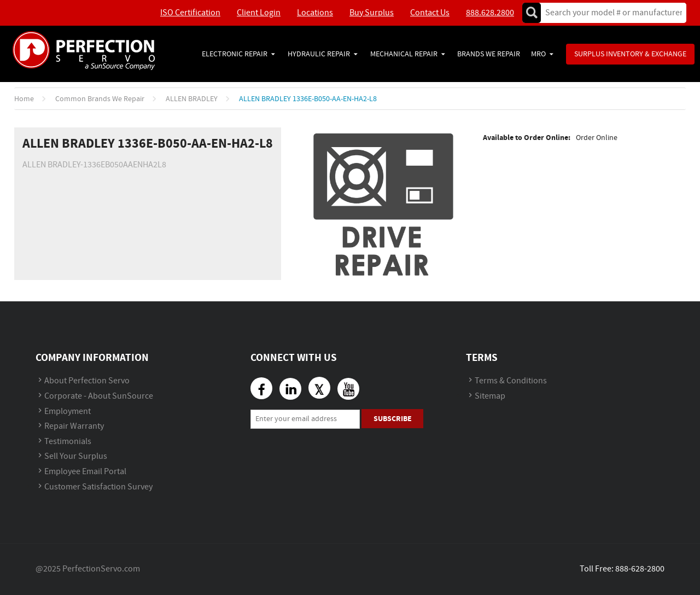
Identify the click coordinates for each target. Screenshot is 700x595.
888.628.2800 (490, 13)
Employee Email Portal (85, 472)
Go (532, 13)
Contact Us (430, 13)
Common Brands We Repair (100, 99)
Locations (315, 13)
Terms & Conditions (511, 381)
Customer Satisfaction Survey (98, 487)
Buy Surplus (372, 13)
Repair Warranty (74, 426)
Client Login (259, 13)
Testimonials (68, 442)
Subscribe (393, 419)
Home (24, 99)
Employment (68, 412)
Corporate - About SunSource (99, 396)
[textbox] (610, 13)
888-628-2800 (640, 569)
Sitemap (490, 396)
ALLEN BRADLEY (192, 99)
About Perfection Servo (87, 381)
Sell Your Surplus (76, 456)
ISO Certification (190, 13)
